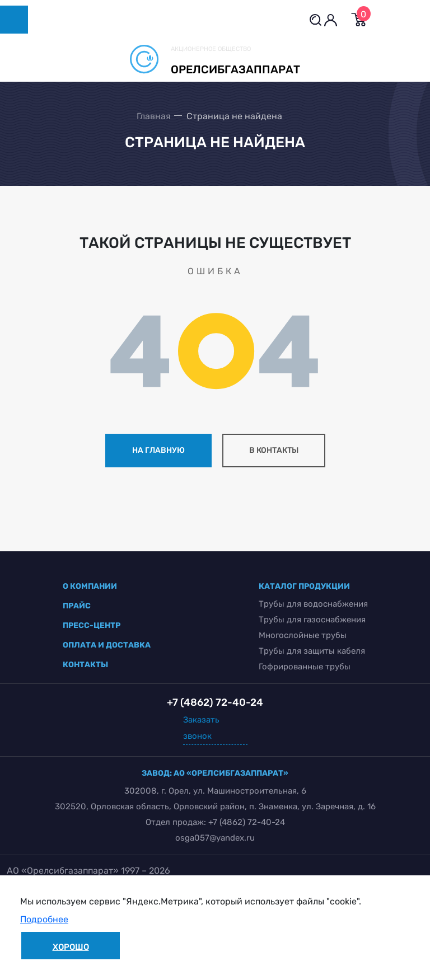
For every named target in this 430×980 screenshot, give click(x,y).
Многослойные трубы (303, 635)
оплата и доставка (107, 645)
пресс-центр (92, 625)
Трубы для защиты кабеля (312, 651)
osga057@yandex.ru (215, 838)
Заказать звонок (201, 728)
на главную (158, 450)
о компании (90, 586)
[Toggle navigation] (14, 20)
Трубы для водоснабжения (313, 604)
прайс (77, 606)
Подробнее (44, 919)
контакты (85, 665)
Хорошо (71, 947)
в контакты (274, 450)
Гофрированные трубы (305, 667)
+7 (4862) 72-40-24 (247, 822)
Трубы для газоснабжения (312, 620)
